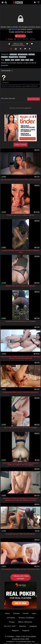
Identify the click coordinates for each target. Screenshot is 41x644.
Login (34, 613)
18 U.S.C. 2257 (10, 626)
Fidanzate (4, 57)
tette (32, 60)
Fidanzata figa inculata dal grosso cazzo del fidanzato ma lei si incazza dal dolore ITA (20, 358)
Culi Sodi (32, 54)
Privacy (12, 622)
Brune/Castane (23, 54)
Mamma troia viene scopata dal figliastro (21, 286)
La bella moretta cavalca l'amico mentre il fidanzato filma (20, 251)
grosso (17, 60)
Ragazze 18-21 (13, 57)
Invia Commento (34, 99)
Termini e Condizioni (26, 618)
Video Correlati (21, 145)
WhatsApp (22, 57)
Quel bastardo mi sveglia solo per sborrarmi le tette (21, 569)
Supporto (26, 631)
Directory (23, 626)
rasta (27, 60)
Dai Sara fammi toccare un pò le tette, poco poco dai (20, 180)
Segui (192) (20, 36)
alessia (7, 60)
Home (7, 613)
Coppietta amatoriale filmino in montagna (20, 321)
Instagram (33, 626)
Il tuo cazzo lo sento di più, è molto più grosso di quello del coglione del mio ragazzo (20, 464)
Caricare (16, 613)
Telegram (15, 631)
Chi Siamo (11, 618)
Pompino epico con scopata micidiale (20, 215)
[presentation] (17, 92)
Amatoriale (13, 54)
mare (23, 60)
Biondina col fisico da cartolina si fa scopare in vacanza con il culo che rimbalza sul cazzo (20, 499)
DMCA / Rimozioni (25, 622)
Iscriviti (26, 613)
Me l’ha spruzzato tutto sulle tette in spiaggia (20, 428)
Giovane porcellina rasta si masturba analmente (20, 392)
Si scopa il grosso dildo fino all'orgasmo (20, 534)
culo (12, 60)
